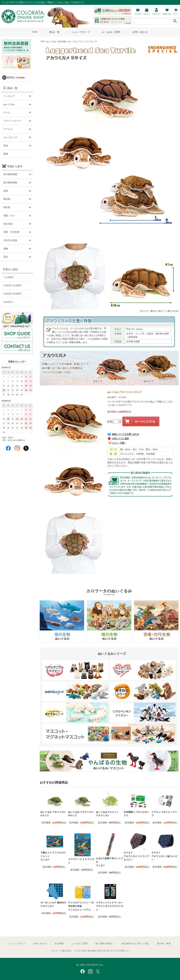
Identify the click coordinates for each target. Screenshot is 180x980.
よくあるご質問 (111, 32)
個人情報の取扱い (105, 944)
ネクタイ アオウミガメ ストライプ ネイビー (136, 856)
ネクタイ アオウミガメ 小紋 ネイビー (164, 856)
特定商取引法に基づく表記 (135, 944)
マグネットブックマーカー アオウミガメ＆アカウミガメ (109, 906)
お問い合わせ (140, 32)
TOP (35, 32)
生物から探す (15, 166)
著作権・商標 (164, 944)
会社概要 (59, 944)
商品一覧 (55, 32)
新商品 (16, 77)
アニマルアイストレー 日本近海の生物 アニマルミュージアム (81, 906)
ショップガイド (81, 32)
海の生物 (62, 42)
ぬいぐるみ (51, 42)
